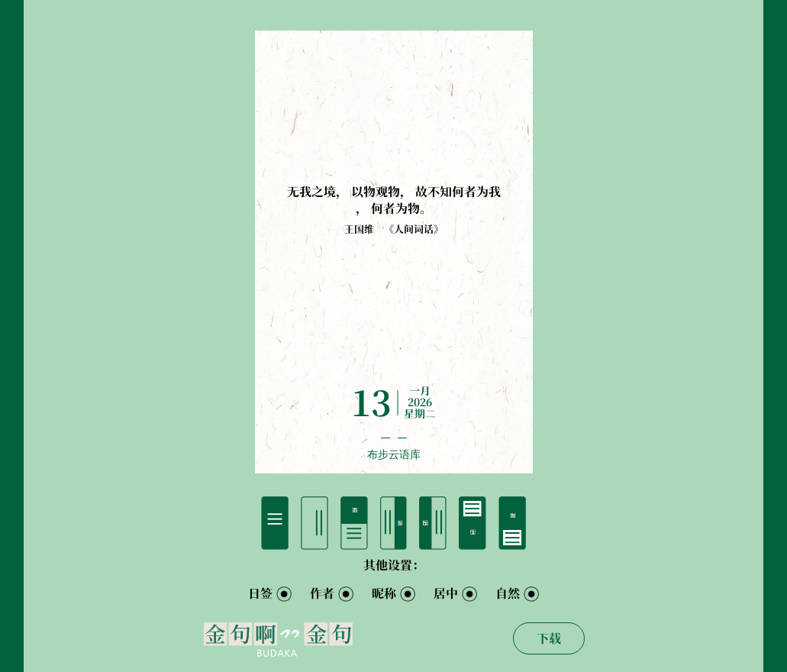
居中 (446, 593)
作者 (322, 593)
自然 (508, 593)
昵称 (384, 593)
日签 (260, 593)
